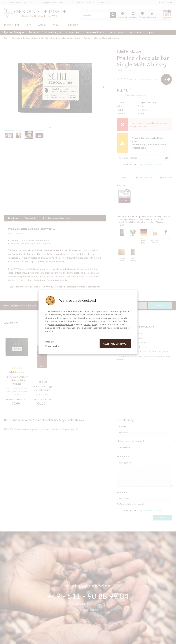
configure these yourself (61, 324)
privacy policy (91, 324)
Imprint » (50, 342)
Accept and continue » (115, 344)
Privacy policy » (53, 346)
